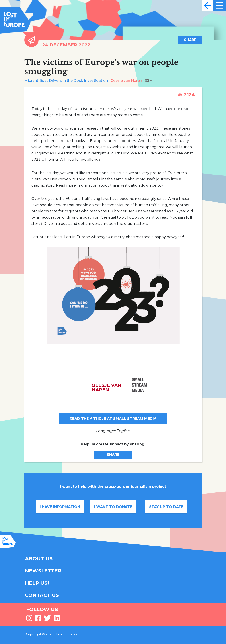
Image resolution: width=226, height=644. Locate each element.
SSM (149, 81)
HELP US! (37, 583)
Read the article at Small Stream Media (113, 419)
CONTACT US (42, 595)
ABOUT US (39, 559)
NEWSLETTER (43, 571)
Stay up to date (166, 507)
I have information (60, 507)
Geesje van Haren (126, 81)
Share (190, 40)
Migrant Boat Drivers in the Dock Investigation (66, 81)
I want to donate (113, 507)
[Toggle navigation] (208, 5)
